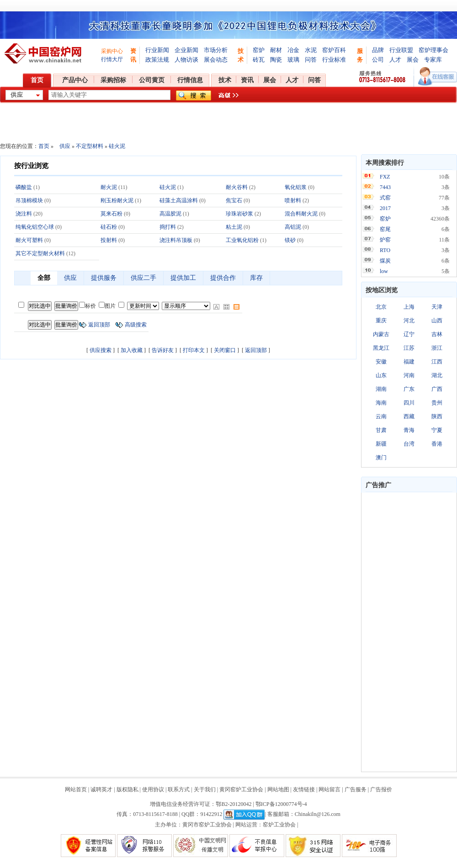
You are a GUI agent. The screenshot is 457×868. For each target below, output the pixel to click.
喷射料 (293, 200)
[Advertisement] (409, 632)
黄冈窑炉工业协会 (241, 789)
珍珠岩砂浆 (239, 214)
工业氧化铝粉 (242, 240)
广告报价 (381, 789)
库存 (256, 278)
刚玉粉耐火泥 (117, 200)
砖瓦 (259, 60)
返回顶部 (99, 325)
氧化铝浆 (296, 187)
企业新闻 (186, 50)
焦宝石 (234, 200)
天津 (437, 307)
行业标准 (334, 60)
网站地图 (278, 789)
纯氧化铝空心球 (35, 227)
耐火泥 (109, 187)
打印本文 (194, 350)
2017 (385, 208)
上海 (409, 307)
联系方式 (179, 789)
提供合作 (223, 278)
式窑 (385, 198)
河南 (409, 375)
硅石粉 (109, 227)
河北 (409, 321)
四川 (409, 403)
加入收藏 (132, 350)
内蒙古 (381, 334)
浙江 (437, 348)
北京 (381, 307)
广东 (409, 389)
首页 (37, 80)
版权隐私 (128, 789)
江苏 (409, 348)
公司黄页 (152, 80)
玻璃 (293, 60)
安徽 (381, 362)
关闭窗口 (225, 350)
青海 (409, 430)
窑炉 (259, 50)
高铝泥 (293, 227)
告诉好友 (163, 350)
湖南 (381, 389)
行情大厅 (112, 59)
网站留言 (329, 789)
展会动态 (216, 60)
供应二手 (143, 278)
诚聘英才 (101, 789)
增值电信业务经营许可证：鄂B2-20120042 (201, 804)
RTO (385, 250)
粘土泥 (234, 227)
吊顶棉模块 (29, 200)
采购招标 (113, 80)
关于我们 (205, 789)
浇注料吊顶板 (176, 240)
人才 (395, 60)
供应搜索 (101, 350)
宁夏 (437, 430)
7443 (385, 187)
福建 (409, 362)
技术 (225, 80)
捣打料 (168, 227)
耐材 (276, 50)
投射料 (109, 240)
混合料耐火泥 (301, 214)
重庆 (381, 321)
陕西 (437, 416)
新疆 (381, 444)
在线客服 (438, 76)
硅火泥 (117, 146)
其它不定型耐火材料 (40, 253)
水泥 (311, 50)
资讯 (247, 80)
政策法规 (157, 60)
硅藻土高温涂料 (179, 200)
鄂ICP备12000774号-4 (281, 804)
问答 (311, 60)
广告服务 (356, 789)
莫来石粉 (112, 214)
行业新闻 (157, 50)
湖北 (437, 375)
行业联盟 (401, 50)
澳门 (381, 458)
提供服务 (104, 278)
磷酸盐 (24, 187)
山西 (437, 321)
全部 (44, 278)
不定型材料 (90, 146)
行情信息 (190, 80)
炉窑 (385, 240)
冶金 (293, 50)
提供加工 (183, 278)
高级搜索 (136, 325)
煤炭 (385, 261)
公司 (378, 60)
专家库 (433, 60)
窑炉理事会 (433, 50)
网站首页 (76, 789)
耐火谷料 (237, 187)
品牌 (378, 50)
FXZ (385, 177)
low (384, 271)
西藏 (409, 416)
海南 (381, 403)
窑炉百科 (334, 50)
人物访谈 (186, 60)
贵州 (437, 403)
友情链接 (304, 789)
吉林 (437, 334)
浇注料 (24, 214)
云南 (381, 416)
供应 (65, 146)
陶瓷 (276, 60)
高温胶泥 (170, 214)
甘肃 (381, 430)
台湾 (409, 444)
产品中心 (75, 80)
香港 (437, 444)
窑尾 (385, 229)
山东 (381, 375)
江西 (437, 362)
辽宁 (409, 334)
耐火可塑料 (29, 240)
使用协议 (153, 789)
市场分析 (216, 50)
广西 (437, 389)
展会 (413, 60)
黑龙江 (381, 348)
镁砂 (290, 240)
